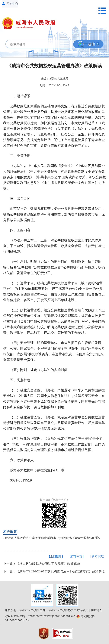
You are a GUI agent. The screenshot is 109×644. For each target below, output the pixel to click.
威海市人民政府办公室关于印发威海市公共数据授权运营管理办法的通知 (53, 538)
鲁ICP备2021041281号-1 (60, 616)
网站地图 (97, 610)
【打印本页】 (77, 556)
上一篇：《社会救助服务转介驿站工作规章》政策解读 (42, 564)
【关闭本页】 (97, 556)
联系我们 (83, 610)
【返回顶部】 (56, 556)
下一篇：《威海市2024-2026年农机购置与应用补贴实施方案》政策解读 (54, 571)
